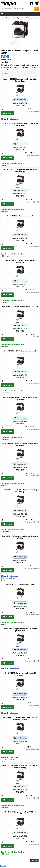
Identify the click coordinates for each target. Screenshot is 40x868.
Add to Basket (8, 113)
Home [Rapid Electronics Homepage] (3, 18)
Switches (23, 18)
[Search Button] (37, 9)
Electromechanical (12, 18)
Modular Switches (33, 18)
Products (5, 74)
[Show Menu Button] (2, 14)
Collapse (34, 861)
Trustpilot (3, 866)
